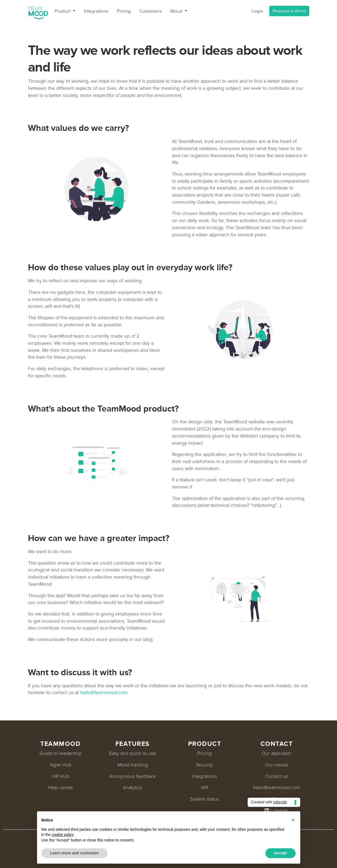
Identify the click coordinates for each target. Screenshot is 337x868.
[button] (293, 820)
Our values (277, 765)
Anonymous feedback (132, 776)
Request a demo (289, 11)
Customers (150, 11)
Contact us (277, 776)
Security (204, 765)
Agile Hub (61, 765)
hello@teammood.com (104, 692)
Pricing (124, 11)
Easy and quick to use (132, 753)
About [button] (177, 11)
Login (257, 11)
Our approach (276, 753)
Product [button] (63, 11)
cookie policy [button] (63, 835)
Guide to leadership (60, 753)
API (205, 787)
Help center (61, 787)
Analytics (132, 787)
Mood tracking (133, 765)
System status (205, 799)
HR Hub (61, 776)
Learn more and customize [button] (74, 853)
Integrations (96, 11)
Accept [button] (281, 853)
